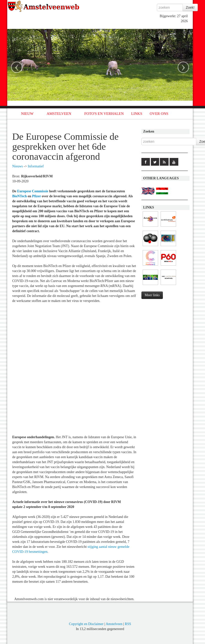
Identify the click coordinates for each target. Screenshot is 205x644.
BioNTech (20, 196)
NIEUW (27, 114)
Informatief (36, 166)
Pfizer (37, 196)
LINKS (137, 114)
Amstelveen (114, 624)
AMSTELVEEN (59, 114)
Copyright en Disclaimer (86, 624)
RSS (128, 624)
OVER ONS (159, 114)
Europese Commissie (33, 191)
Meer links (152, 295)
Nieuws (18, 166)
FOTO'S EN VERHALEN (104, 114)
